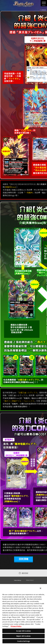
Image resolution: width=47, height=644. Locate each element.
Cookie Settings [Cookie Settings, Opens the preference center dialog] (23, 641)
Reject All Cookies (23, 636)
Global (44, 10)
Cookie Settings (18, 580)
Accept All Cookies (23, 631)
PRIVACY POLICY (30, 580)
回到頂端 (24, 559)
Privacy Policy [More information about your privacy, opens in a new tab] (16, 626)
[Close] (40, 588)
